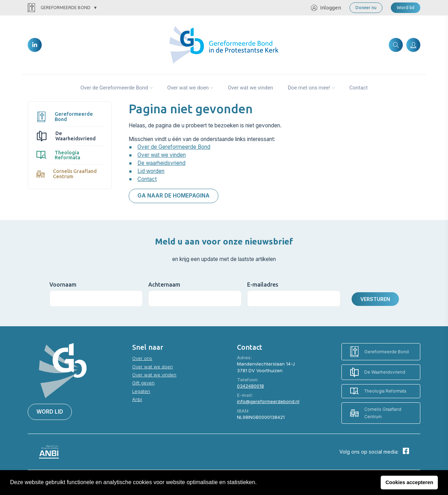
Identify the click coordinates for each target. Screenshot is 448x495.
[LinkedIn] (35, 45)
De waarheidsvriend (161, 163)
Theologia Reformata (58, 155)
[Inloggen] (413, 45)
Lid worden (151, 171)
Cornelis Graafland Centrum (67, 174)
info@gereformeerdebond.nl (268, 401)
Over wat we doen (188, 88)
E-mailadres (263, 285)
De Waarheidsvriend (66, 136)
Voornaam (63, 285)
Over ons (142, 358)
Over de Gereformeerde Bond (114, 88)
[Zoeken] (396, 45)
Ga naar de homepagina (174, 196)
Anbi (137, 399)
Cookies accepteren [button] (409, 482)
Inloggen (326, 8)
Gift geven (143, 383)
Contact (358, 88)
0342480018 (250, 386)
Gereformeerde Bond (59, 8)
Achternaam (164, 285)
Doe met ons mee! (309, 88)
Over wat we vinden (250, 88)
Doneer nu (366, 7)
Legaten (141, 391)
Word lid (406, 7)
